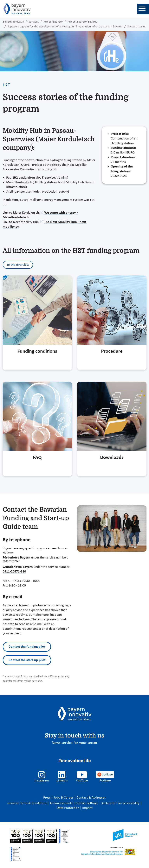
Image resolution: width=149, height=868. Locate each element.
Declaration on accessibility (120, 803)
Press (47, 798)
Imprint (87, 808)
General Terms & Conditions (27, 803)
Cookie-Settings (87, 803)
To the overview (18, 265)
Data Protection (68, 808)
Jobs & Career (64, 798)
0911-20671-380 (14, 572)
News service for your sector (75, 743)
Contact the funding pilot (27, 647)
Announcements (62, 803)
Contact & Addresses (91, 798)
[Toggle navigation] (143, 9)
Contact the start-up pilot (27, 660)
